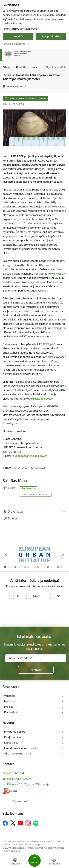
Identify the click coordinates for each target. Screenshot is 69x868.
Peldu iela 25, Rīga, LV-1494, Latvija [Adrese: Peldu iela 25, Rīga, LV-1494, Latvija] (28, 784)
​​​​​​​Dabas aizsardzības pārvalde (36, 494)
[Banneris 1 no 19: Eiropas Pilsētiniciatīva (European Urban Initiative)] (34, 554)
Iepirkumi (10, 701)
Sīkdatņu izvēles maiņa (18, 753)
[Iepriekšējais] (6, 554)
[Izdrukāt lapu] (34, 512)
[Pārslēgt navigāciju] (34, 861)
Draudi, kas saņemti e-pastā (21, 748)
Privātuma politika (15, 732)
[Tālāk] (63, 554)
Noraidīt (18, 36)
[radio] (14, 596)
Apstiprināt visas (51, 36)
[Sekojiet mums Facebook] (5, 823)
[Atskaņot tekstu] (17, 86)
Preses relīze (28, 488)
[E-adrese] (10, 791)
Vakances (10, 696)
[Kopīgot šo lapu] (34, 518)
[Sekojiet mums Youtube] (21, 823)
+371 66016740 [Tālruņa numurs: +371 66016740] (16, 773)
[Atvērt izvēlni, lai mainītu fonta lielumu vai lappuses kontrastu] (54, 862)
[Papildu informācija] (20, 791)
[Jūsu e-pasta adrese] (36, 658)
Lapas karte (11, 743)
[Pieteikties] (36, 670)
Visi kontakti (20, 801)
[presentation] (30, 613)
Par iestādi (10, 712)
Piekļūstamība (12, 737)
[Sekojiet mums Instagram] (28, 823)
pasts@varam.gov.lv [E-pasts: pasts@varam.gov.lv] (19, 779)
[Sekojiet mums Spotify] (36, 823)
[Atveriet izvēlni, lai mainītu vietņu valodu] (15, 862)
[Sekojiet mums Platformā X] (13, 823)
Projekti (9, 707)
